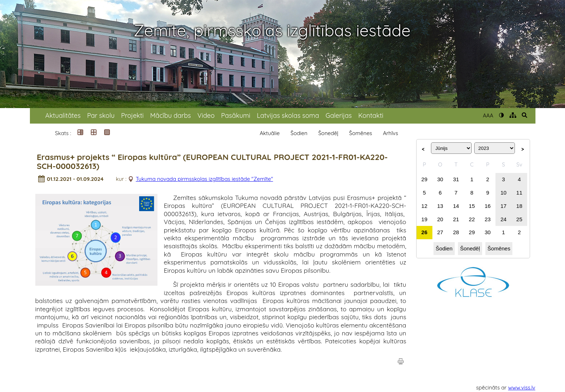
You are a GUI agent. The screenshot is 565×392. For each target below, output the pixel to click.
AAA (488, 115)
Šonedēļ (328, 133)
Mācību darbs (171, 115)
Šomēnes (361, 133)
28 (456, 232)
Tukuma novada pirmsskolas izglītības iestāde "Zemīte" (204, 179)
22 (472, 219)
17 (504, 206)
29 (424, 179)
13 (440, 206)
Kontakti (371, 115)
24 (504, 219)
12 (424, 206)
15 (472, 206)
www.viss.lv (522, 387)
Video (206, 115)
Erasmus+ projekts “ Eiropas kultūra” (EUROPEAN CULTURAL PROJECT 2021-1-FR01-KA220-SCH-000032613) (212, 162)
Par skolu (101, 115)
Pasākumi (236, 115)
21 (456, 219)
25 (519, 219)
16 (488, 206)
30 (440, 179)
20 (440, 219)
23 (488, 219)
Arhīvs (391, 133)
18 (519, 206)
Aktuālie (270, 133)
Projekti (132, 115)
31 (456, 179)
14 (456, 206)
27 (440, 232)
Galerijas (339, 115)
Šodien (299, 133)
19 (424, 219)
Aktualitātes (63, 115)
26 (424, 232)
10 (504, 193)
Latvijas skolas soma (288, 115)
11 (519, 193)
